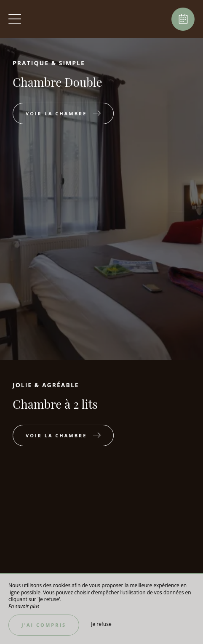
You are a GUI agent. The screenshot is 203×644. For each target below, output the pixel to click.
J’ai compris (44, 625)
